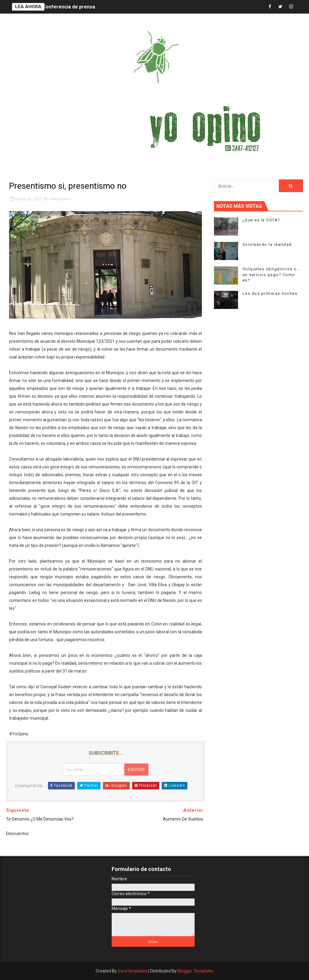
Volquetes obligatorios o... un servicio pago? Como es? (272, 274)
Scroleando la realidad (267, 244)
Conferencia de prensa (69, 7)
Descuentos (60, 199)
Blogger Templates (196, 971)
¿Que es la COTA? (261, 220)
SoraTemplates (132, 971)
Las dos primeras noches (270, 293)
